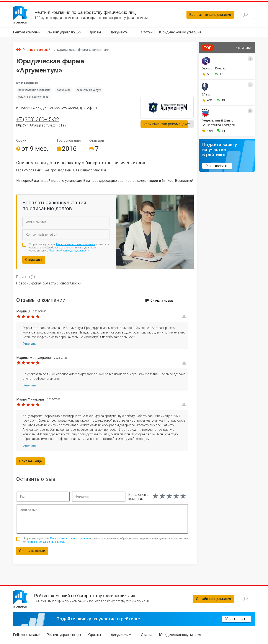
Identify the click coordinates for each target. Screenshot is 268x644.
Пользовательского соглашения (75, 244)
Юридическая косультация (180, 32)
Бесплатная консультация (210, 15)
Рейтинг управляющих (64, 32)
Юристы (94, 32)
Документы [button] (119, 32)
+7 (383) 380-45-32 (38, 119)
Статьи (147, 32)
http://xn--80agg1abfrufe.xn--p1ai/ (41, 125)
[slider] (28, 317)
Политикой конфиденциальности (69, 251)
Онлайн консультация (213, 599)
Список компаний (38, 50)
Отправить (34, 260)
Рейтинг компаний (27, 32)
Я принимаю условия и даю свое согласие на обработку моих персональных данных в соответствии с (69, 247)
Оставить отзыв (32, 551)
